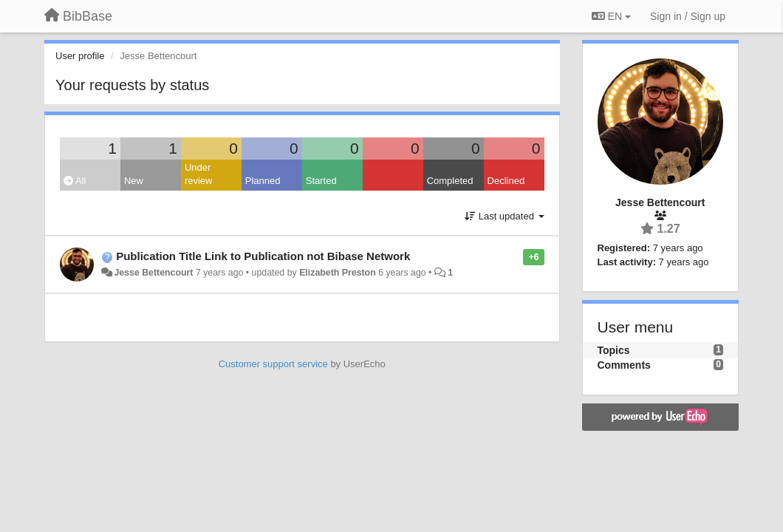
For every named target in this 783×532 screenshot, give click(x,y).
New (134, 181)
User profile (80, 56)
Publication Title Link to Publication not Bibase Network (263, 256)
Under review (199, 174)
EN (611, 16)
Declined (506, 181)
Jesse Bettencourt (153, 273)
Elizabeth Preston (338, 273)
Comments (624, 365)
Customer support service (273, 364)
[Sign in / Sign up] (688, 16)
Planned (263, 181)
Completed (450, 181)
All (75, 181)
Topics (614, 350)
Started (321, 181)
